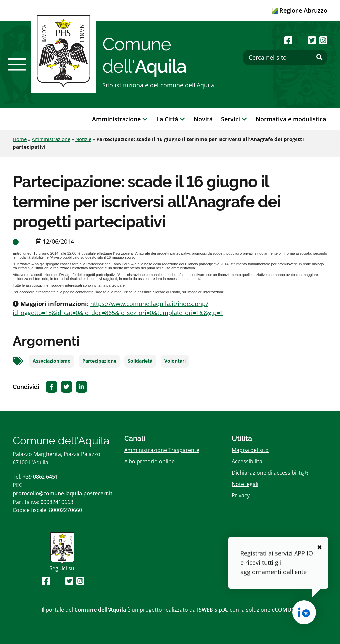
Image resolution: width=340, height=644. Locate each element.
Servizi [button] (234, 119)
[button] (17, 64)
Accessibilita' (248, 461)
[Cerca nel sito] (285, 58)
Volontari (175, 361)
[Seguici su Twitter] (312, 40)
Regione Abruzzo (300, 10)
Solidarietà (140, 361)
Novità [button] (203, 119)
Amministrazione (51, 139)
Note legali (245, 484)
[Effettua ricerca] (319, 57)
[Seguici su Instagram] (323, 40)
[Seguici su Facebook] (288, 40)
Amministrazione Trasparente (162, 450)
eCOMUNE (285, 610)
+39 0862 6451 (40, 477)
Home (20, 139)
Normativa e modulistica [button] (291, 119)
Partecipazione (99, 361)
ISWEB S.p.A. (213, 610)
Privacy (241, 495)
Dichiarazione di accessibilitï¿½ (270, 473)
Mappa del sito (250, 450)
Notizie (83, 139)
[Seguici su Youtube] (300, 40)
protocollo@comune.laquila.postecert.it (62, 493)
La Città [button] (171, 119)
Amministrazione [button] (120, 119)
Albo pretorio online (149, 461)
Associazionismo (52, 361)
